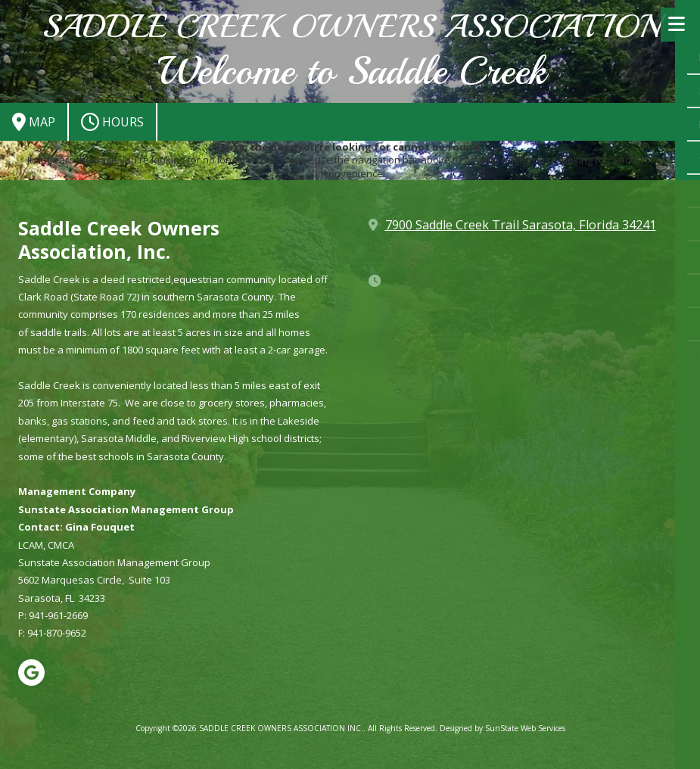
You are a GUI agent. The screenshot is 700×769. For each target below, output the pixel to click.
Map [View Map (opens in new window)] (34, 122)
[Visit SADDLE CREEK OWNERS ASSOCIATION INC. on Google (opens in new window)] (31, 672)
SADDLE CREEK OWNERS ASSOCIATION (351, 27)
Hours (112, 122)
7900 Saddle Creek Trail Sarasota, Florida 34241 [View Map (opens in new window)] (521, 225)
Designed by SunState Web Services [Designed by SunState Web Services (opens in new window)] (502, 728)
